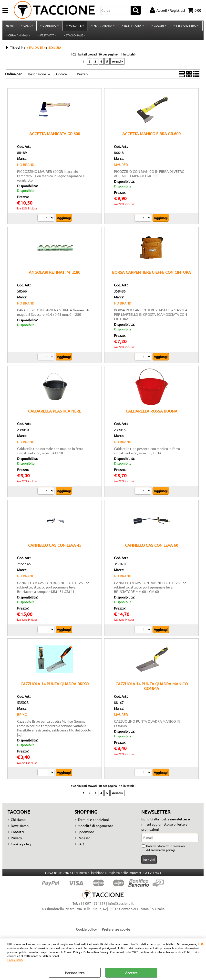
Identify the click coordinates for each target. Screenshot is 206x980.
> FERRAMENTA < (102, 26)
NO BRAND (26, 167)
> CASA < (27, 26)
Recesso (84, 841)
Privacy (16, 841)
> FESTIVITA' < (47, 37)
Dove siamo (20, 828)
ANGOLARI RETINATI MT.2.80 (55, 275)
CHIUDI (202, 943)
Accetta (131, 973)
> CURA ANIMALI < (18, 37)
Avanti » (117, 65)
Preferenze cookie (116, 932)
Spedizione (86, 835)
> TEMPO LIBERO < (185, 26)
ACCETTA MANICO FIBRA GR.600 (151, 137)
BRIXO (22, 718)
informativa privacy (163, 853)
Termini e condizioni (93, 822)
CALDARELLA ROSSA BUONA (152, 414)
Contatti (17, 835)
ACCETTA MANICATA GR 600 (55, 137)
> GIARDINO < (49, 26)
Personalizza (75, 973)
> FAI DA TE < (75, 26)
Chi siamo (18, 822)
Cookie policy (15, 960)
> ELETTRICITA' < (132, 26)
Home (10, 26)
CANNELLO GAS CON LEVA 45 (55, 548)
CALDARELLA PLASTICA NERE (55, 414)
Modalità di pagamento (95, 828)
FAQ (81, 847)
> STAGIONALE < (74, 37)
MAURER (121, 167)
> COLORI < (158, 26)
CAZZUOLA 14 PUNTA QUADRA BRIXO (55, 686)
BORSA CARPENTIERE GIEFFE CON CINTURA (151, 275)
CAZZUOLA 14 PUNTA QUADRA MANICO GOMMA (152, 689)
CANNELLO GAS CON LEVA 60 (152, 548)
